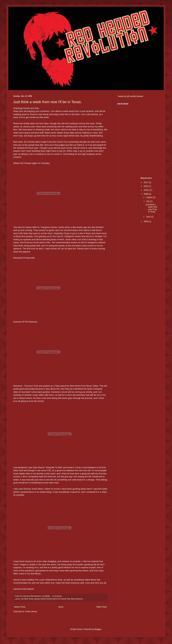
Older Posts (101, 607)
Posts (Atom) (31, 612)
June (148, 217)
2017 (146, 182)
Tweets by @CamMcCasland (130, 96)
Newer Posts (20, 607)
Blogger (98, 629)
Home (61, 607)
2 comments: (57, 596)
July (148, 201)
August (149, 197)
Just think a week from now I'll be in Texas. (48, 102)
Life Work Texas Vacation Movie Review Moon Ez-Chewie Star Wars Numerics (52, 599)
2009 (146, 194)
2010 (146, 190)
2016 (146, 186)
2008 (146, 222)
